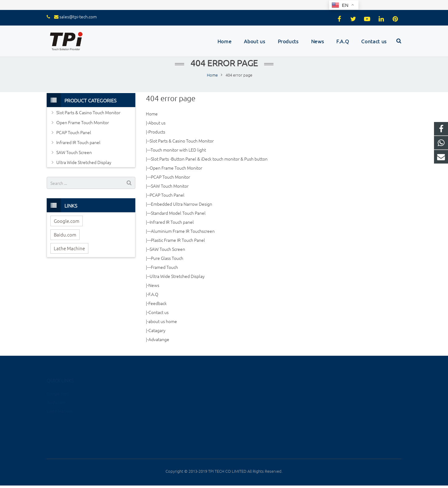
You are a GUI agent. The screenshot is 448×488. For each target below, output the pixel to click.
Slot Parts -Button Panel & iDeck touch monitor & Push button (209, 159)
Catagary (157, 330)
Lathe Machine (69, 248)
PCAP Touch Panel (167, 195)
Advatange (159, 339)
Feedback (158, 303)
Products (157, 132)
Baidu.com (65, 235)
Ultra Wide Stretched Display (177, 276)
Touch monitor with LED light (178, 150)
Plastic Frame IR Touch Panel (178, 240)
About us (157, 123)
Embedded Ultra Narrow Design (182, 204)
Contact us (159, 312)
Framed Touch (164, 267)
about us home (163, 321)
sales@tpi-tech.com (78, 16)
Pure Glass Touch (167, 258)
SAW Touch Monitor (170, 186)
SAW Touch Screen (167, 249)
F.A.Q (153, 294)
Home (152, 114)
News (154, 285)
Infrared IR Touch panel (172, 222)
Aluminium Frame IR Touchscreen (183, 231)
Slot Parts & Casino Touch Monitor (182, 141)
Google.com (67, 221)
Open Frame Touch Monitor (176, 168)
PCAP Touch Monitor (170, 177)
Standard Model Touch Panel (178, 213)
